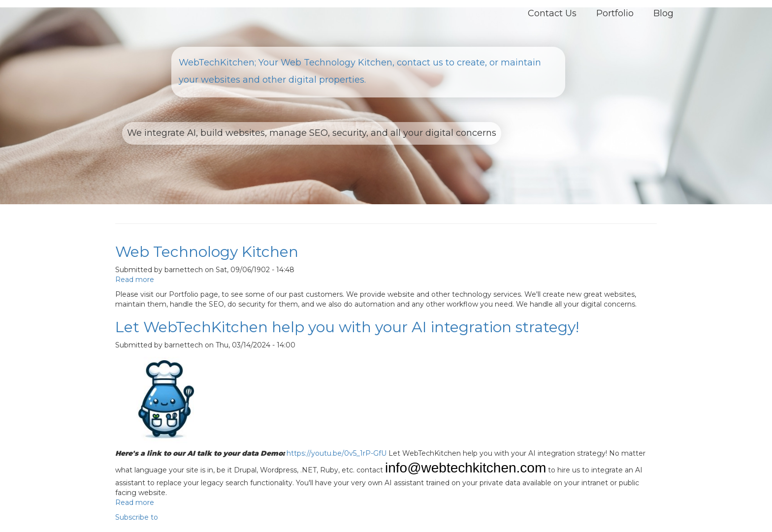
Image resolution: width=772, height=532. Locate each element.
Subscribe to (137, 517)
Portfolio (615, 13)
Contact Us (552, 13)
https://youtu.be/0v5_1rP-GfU (337, 453)
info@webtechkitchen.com (466, 468)
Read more (135, 280)
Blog (663, 13)
